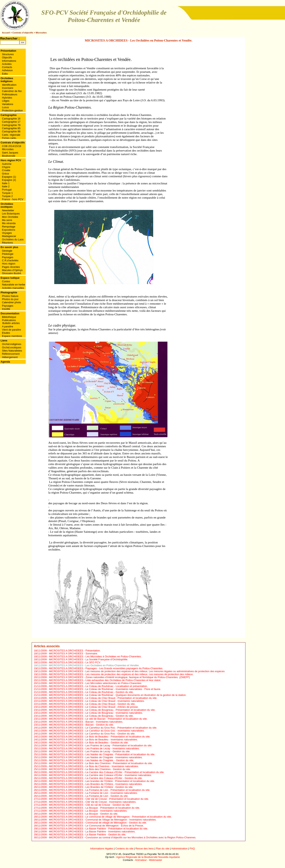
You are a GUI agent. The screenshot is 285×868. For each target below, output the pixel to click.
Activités (7, 64)
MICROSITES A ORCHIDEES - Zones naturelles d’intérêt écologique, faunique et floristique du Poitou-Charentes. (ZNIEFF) (120, 677)
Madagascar (9, 236)
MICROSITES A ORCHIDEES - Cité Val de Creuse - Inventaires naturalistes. (93, 802)
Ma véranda (9, 223)
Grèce (5, 174)
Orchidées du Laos (13, 239)
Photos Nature (10, 296)
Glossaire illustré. (12, 273)
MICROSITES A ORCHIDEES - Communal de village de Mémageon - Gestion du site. (98, 823)
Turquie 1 (7, 193)
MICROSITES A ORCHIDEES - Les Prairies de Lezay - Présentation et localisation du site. (101, 745)
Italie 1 (6, 183)
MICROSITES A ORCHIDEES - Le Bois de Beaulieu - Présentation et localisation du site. (100, 737)
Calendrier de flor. (12, 91)
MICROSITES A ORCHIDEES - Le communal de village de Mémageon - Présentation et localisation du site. (110, 817)
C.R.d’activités (10, 260)
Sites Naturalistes (12, 351)
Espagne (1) (9, 177)
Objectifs (7, 57)
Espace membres (12, 336)
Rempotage (9, 227)
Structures (8, 54)
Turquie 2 (7, 196)
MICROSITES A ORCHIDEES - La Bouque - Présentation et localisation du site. (95, 808)
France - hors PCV (13, 199)
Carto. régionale (11, 135)
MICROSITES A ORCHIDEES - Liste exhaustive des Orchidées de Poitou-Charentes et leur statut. (105, 680)
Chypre (6, 167)
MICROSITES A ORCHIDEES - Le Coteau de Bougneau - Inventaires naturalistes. (96, 713)
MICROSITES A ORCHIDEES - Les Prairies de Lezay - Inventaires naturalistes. (94, 748)
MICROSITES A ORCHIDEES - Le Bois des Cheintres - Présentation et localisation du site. (101, 763)
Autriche (7, 164)
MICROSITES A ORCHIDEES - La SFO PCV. (75, 662)
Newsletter (8, 210)
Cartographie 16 (11, 119)
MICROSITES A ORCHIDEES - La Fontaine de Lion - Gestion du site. (89, 796)
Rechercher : (10, 38)
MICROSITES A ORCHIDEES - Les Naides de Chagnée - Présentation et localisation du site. (102, 754)
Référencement (11, 354)
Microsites (41, 33)
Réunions (7, 243)
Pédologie (8, 254)
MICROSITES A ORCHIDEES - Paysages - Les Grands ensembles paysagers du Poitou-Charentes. (106, 668)
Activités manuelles (13, 288)
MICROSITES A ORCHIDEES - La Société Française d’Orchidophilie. (89, 659)
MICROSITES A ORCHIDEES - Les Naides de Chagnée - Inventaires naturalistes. (96, 757)
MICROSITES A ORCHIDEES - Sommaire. (74, 653)
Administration (179, 849)
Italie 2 (6, 186)
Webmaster (156, 860)
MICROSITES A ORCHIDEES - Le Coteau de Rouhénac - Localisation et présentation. (98, 686)
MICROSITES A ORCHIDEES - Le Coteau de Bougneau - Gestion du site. (91, 716)
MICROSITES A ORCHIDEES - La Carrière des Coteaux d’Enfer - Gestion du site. (96, 778)
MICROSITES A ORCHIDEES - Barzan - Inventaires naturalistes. (86, 722)
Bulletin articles (11, 323)
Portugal (7, 190)
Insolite (6, 309)
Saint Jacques (10, 153)
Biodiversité (9, 156)
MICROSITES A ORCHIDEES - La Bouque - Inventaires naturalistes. (88, 811)
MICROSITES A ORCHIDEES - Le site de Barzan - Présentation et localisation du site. (98, 719)
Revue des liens (145, 849)
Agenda (5, 362)
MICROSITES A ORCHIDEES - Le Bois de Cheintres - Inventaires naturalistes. (94, 766)
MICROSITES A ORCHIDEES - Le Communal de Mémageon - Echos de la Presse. (96, 826)
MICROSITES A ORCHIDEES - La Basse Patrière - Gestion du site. (88, 834)
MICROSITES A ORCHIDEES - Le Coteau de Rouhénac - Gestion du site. (91, 692)
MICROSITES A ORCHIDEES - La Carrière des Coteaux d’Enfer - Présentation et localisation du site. (107, 772)
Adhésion (7, 70)
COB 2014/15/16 (12, 146)
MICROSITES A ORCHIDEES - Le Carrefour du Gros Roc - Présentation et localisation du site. (103, 728)
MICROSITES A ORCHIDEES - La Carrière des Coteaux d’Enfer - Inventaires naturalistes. (100, 775)
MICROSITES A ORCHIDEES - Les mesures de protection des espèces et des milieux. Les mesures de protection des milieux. (121, 674)
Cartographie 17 (11, 122)
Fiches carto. (9, 138)
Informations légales (102, 849)
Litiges (6, 101)
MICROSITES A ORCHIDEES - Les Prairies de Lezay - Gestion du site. (90, 751)
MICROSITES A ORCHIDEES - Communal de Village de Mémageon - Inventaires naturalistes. (103, 820)
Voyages (7, 233)
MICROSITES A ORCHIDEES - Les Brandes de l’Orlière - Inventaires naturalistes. (96, 784)
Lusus (5, 107)
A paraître (8, 326)
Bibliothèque (9, 317)
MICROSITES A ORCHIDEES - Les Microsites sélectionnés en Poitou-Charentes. (96, 683)
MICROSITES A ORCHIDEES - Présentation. (75, 651)
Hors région (9, 264)
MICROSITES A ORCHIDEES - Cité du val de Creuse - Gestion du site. (90, 805)
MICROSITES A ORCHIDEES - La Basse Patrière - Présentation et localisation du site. (99, 829)
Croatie (6, 170)
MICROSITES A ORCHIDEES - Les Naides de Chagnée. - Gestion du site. (92, 760)
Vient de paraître (11, 330)
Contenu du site (124, 849)
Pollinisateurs (10, 94)
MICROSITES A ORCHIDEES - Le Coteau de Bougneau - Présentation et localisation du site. (102, 710)
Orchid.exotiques (12, 347)
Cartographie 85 (11, 128)
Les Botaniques (11, 214)
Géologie (7, 251)
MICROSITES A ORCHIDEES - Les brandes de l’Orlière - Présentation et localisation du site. (102, 781)
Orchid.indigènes (12, 344)
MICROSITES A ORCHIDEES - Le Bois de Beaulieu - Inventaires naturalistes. (94, 740)
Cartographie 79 (11, 125)
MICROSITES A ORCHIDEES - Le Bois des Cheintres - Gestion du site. (90, 769)
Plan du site (162, 849)
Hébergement (10, 357)
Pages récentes (11, 267)
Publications (9, 320)
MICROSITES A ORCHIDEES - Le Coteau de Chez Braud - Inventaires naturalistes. (97, 701)
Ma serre (7, 220)
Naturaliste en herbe (14, 285)
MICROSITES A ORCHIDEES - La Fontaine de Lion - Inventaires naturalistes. (93, 793)
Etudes (6, 333)
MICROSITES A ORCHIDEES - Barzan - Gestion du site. (81, 725)
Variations (8, 104)
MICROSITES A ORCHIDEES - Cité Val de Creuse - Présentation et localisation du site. (99, 799)
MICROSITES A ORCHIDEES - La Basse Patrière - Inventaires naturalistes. (92, 832)
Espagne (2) (9, 180)
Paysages (8, 257)
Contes (6, 281)
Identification (9, 85)
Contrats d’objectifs (23, 33)
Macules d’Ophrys (12, 270)
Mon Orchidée (10, 217)
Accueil (6, 33)
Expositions (9, 230)
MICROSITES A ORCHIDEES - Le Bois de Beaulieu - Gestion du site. (89, 742)
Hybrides (7, 98)
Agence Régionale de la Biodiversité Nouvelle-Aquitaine (148, 857)
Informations (9, 61)
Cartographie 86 (11, 131)
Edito (5, 74)
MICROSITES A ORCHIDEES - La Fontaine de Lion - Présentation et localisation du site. (100, 790)
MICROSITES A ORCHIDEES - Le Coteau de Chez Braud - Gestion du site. (92, 704)
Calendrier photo (11, 302)
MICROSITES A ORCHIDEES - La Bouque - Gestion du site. (84, 814)
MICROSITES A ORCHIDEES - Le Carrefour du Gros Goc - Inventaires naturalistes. (97, 731)
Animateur (141, 860)
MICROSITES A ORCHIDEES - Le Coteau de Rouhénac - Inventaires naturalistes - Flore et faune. (105, 689)
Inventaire (8, 88)
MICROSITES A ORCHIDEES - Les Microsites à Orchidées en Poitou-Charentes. (95, 656)
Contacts (7, 67)
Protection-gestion (12, 110)
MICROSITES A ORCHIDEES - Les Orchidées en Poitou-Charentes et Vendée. (94, 665)
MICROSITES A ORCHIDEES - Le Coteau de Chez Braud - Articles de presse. (94, 707)
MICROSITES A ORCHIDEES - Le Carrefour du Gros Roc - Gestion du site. (92, 734)
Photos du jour (10, 299)
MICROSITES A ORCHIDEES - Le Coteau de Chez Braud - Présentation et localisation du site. (103, 698)
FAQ (192, 849)
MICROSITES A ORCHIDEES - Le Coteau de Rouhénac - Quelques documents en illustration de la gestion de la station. (118, 695)
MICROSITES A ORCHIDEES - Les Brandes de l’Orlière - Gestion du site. (91, 787)
